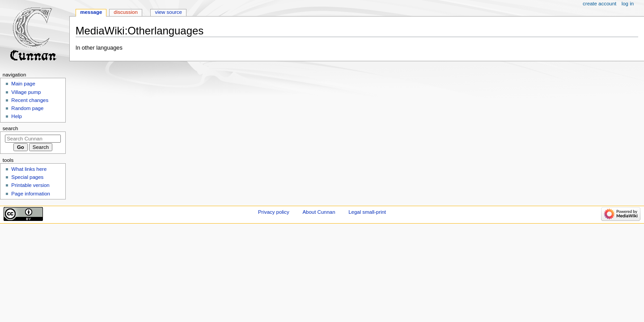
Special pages (27, 177)
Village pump (26, 92)
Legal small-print (367, 212)
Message (91, 12)
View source (168, 12)
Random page (27, 108)
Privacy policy (274, 212)
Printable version (30, 185)
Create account (600, 4)
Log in (628, 4)
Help (17, 116)
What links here (29, 169)
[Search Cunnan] (33, 139)
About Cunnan (319, 212)
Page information (31, 194)
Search (11, 128)
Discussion (125, 12)
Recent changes (30, 100)
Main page (23, 84)
